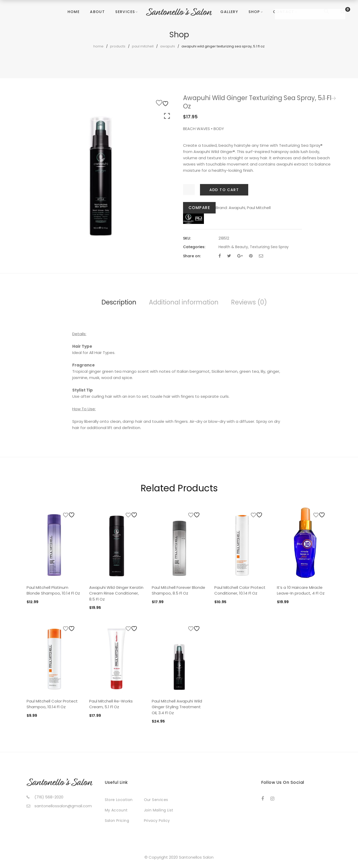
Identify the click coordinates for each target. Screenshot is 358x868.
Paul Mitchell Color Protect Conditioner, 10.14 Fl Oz (240, 590)
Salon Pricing (117, 821)
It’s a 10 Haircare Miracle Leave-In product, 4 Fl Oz (301, 590)
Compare (199, 208)
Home (74, 12)
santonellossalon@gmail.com (63, 806)
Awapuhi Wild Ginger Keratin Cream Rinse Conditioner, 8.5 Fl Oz (116, 593)
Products (118, 46)
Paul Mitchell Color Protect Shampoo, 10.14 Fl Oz (52, 704)
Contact (284, 12)
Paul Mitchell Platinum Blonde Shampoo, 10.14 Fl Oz (53, 590)
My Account (116, 810)
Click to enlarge (167, 116)
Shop (254, 12)
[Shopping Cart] (343, 12)
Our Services (156, 800)
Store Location (119, 800)
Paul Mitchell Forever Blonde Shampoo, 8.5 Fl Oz (178, 590)
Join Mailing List (159, 810)
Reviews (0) (249, 302)
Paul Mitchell (143, 46)
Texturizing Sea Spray (269, 247)
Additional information (184, 302)
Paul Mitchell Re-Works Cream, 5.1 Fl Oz (111, 704)
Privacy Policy (157, 821)
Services (125, 12)
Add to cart (224, 190)
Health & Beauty (233, 247)
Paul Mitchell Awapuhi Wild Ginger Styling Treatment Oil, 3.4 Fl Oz (177, 707)
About (97, 12)
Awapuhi (168, 46)
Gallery (229, 12)
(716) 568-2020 (49, 797)
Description (119, 302)
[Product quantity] (189, 190)
